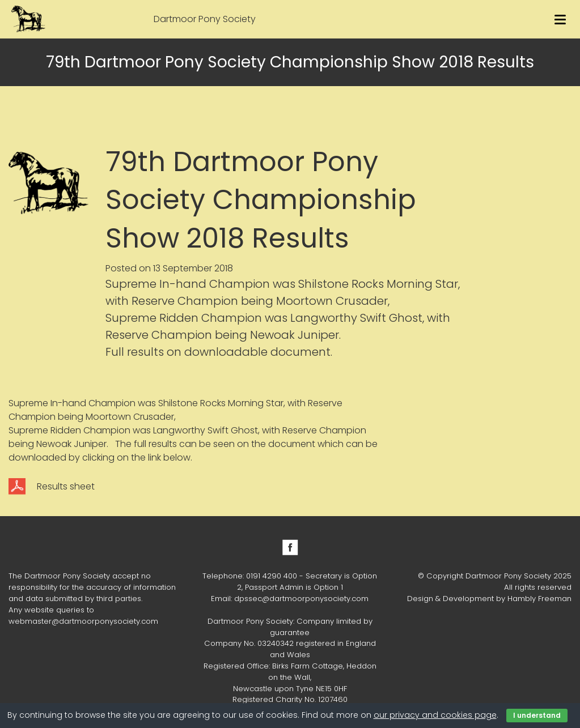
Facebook (290, 547)
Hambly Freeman (539, 599)
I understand (537, 715)
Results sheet (66, 486)
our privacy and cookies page (435, 715)
